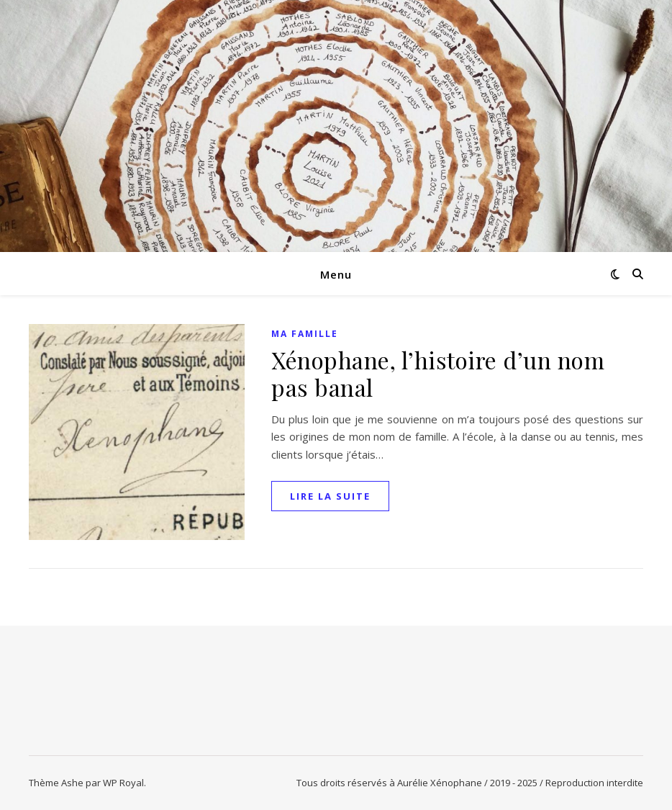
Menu (336, 274)
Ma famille (305, 334)
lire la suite (330, 496)
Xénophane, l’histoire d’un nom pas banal (438, 373)
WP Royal (123, 783)
